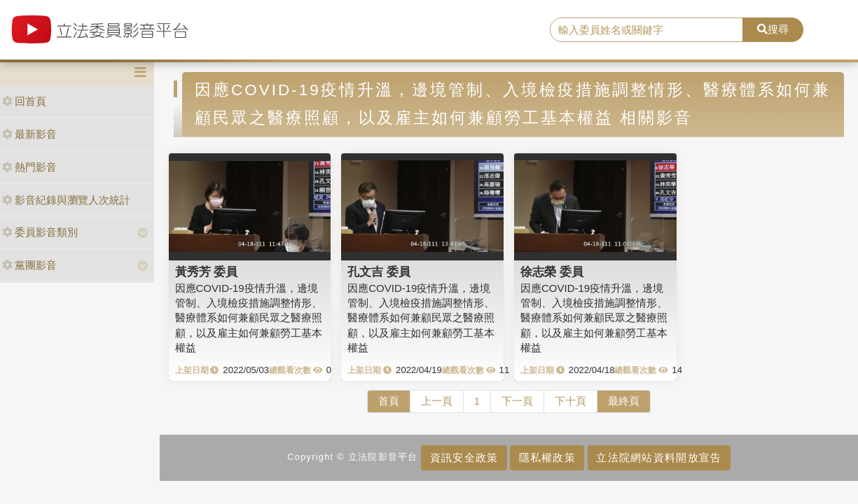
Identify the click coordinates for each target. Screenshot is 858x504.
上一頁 (437, 401)
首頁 (389, 401)
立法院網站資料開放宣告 (659, 457)
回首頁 (24, 101)
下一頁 (517, 401)
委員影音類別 (40, 232)
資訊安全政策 (464, 457)
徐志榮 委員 (552, 272)
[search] (647, 30)
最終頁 (624, 401)
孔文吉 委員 (379, 272)
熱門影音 (29, 167)
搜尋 (773, 29)
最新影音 (29, 134)
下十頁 (570, 401)
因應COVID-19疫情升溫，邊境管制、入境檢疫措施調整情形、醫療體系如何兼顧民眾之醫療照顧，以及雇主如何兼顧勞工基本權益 (249, 318)
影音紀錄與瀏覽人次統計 (66, 200)
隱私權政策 (547, 457)
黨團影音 (29, 265)
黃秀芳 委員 (207, 272)
